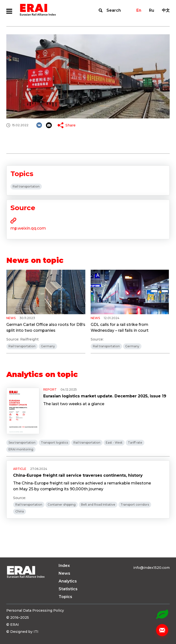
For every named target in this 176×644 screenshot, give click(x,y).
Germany (48, 346)
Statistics (68, 589)
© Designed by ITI (22, 632)
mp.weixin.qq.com (28, 228)
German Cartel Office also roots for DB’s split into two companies (46, 327)
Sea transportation (22, 443)
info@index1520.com (151, 568)
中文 (166, 10)
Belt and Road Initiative (98, 505)
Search (114, 10)
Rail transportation (26, 186)
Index (64, 566)
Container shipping (62, 505)
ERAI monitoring (21, 449)
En (139, 10)
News (64, 573)
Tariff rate (135, 443)
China (20, 511)
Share (70, 125)
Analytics (68, 581)
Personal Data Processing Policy (35, 610)
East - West (114, 443)
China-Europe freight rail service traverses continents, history (78, 475)
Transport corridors (135, 505)
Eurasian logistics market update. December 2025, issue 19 (105, 396)
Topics (65, 597)
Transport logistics (54, 443)
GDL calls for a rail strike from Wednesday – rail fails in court (120, 327)
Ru (152, 10)
